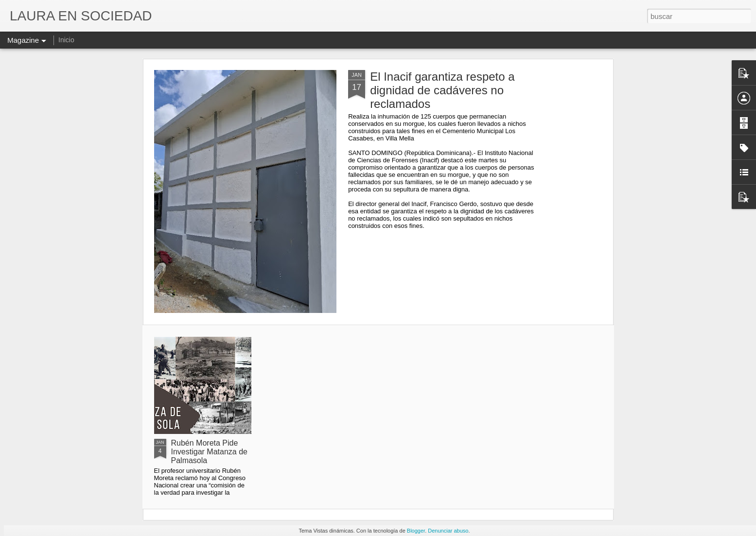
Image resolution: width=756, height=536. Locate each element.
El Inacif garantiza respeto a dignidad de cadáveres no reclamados (442, 90)
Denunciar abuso (448, 531)
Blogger (416, 531)
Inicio (66, 40)
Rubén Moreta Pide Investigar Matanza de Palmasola (209, 452)
